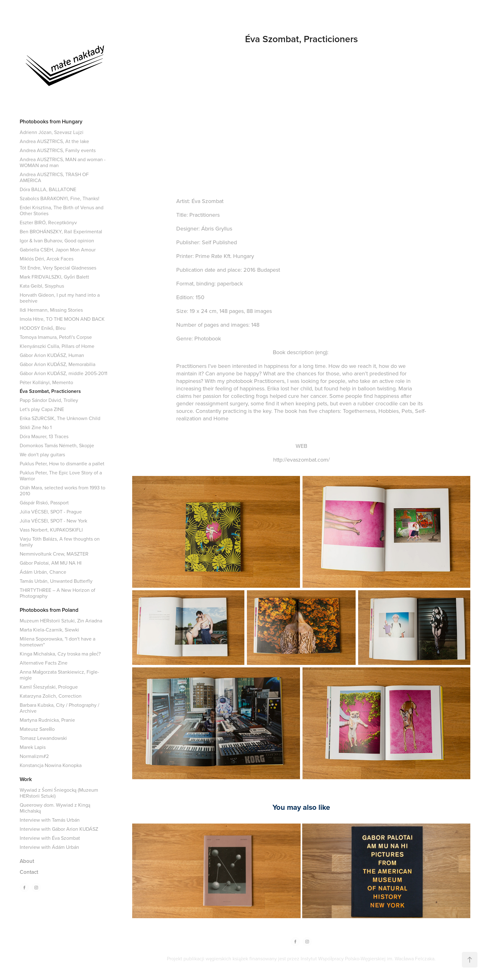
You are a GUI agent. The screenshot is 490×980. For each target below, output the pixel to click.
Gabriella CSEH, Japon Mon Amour (58, 250)
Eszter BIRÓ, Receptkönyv (48, 222)
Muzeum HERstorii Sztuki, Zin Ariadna (61, 621)
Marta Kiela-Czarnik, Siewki (49, 630)
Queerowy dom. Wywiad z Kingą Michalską (55, 808)
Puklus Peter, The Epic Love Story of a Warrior (61, 475)
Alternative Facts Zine (44, 663)
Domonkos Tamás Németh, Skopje (57, 445)
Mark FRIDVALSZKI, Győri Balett (54, 277)
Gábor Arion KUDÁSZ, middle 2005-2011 (63, 373)
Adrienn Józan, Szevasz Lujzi (52, 132)
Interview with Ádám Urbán (49, 847)
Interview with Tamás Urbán (50, 820)
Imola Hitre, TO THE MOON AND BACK (62, 319)
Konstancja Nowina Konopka (51, 765)
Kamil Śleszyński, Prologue (49, 687)
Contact (29, 872)
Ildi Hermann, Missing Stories (51, 310)
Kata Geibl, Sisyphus (42, 286)
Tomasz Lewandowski (43, 738)
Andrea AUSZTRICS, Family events (58, 150)
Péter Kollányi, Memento (46, 382)
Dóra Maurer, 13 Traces (44, 436)
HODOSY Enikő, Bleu (43, 328)
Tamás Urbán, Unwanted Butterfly (56, 581)
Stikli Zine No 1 (36, 427)
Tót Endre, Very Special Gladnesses (58, 268)
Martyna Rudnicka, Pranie (47, 720)
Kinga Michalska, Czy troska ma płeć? (60, 654)
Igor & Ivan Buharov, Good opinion (57, 240)
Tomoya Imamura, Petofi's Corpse (56, 337)
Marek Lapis (33, 747)
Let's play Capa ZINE (42, 409)
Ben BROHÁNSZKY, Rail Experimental (61, 231)
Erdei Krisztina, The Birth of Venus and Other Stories (62, 210)
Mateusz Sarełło (37, 729)
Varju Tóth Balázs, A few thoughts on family (60, 542)
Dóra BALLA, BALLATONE (48, 189)
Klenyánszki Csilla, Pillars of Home (57, 346)
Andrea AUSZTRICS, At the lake (54, 141)
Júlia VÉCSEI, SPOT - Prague (51, 512)
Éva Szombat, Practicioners (50, 391)
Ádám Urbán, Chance (43, 572)
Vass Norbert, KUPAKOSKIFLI (51, 530)
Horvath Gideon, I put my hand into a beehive (60, 298)
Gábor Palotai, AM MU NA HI (51, 563)
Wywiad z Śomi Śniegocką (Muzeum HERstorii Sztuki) (59, 793)
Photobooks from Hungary (51, 121)
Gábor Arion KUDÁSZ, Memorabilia (57, 364)
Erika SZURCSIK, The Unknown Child (60, 418)
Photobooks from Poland (49, 610)
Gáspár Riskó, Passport (44, 502)
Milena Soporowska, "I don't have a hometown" (57, 642)
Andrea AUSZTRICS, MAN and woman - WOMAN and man (63, 162)
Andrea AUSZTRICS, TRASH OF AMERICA (54, 177)
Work (26, 779)
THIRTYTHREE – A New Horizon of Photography (57, 593)
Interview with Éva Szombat (50, 838)
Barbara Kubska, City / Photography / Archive (60, 708)
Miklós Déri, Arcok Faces (47, 259)
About (27, 861)
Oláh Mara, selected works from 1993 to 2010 (62, 490)
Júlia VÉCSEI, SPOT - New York (53, 521)
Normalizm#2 (34, 756)
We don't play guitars (42, 454)
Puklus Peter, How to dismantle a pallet (62, 463)
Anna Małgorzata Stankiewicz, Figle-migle (59, 675)
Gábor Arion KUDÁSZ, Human (52, 355)
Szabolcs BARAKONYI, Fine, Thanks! (60, 198)
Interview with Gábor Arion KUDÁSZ (59, 829)
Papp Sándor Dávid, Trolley (49, 400)
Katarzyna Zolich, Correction (51, 696)
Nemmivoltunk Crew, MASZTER (54, 554)
